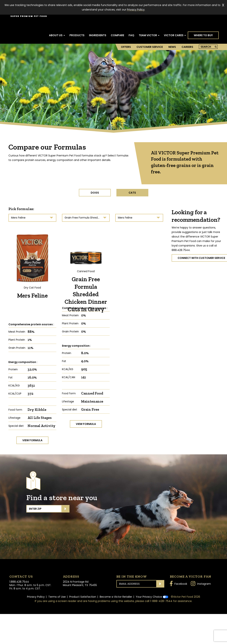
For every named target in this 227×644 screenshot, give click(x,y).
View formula (32, 440)
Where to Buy (203, 35)
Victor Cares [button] (175, 35)
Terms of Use (57, 597)
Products (77, 35)
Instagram (201, 584)
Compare (117, 35)
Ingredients (98, 35)
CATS (132, 193)
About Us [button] (57, 35)
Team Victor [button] (149, 35)
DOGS (95, 193)
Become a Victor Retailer (116, 597)
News (172, 47)
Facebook (179, 584)
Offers (126, 47)
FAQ (131, 35)
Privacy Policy (36, 597)
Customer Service (150, 47)
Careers (187, 47)
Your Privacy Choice (152, 597)
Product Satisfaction (83, 597)
